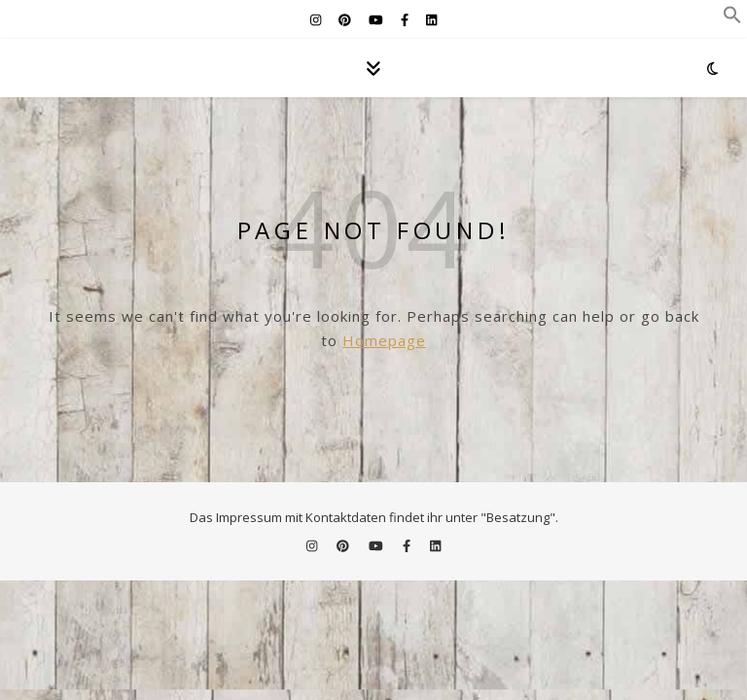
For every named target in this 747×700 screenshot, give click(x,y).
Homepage (384, 340)
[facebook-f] (406, 19)
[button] (732, 18)
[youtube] (377, 19)
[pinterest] (346, 19)
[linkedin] (431, 19)
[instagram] (317, 19)
